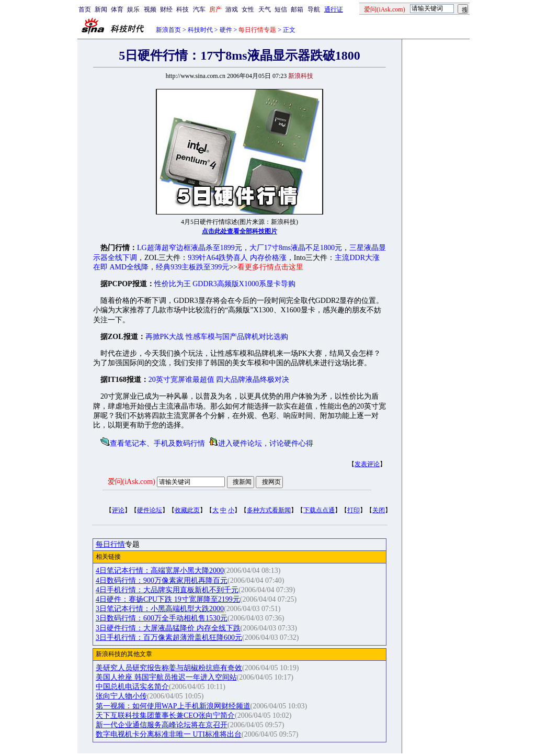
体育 (117, 9)
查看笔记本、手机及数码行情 (157, 443)
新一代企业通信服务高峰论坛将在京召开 (162, 725)
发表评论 (367, 464)
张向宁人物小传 (121, 696)
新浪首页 (168, 30)
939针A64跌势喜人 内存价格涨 (237, 258)
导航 (314, 9)
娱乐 (133, 9)
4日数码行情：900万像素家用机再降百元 (162, 580)
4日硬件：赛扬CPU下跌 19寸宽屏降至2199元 (168, 599)
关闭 (379, 510)
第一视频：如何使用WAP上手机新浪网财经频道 (173, 706)
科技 (183, 9)
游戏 (232, 9)
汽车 (199, 9)
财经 (166, 9)
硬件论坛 (150, 510)
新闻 (101, 9)
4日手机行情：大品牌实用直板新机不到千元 (167, 590)
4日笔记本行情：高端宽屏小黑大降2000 (160, 571)
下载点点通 (319, 510)
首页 (85, 9)
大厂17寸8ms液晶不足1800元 (296, 248)
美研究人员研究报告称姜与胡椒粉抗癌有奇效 (169, 668)
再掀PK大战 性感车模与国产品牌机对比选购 (217, 337)
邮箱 (297, 9)
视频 (150, 9)
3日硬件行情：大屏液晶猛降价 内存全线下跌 (168, 628)
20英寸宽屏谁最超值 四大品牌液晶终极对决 (219, 380)
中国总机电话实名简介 (132, 687)
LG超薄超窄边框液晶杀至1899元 (190, 248)
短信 (281, 9)
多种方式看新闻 (269, 510)
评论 (118, 510)
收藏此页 (187, 510)
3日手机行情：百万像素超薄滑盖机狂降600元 (169, 637)
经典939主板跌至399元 (192, 267)
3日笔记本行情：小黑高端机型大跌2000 (160, 609)
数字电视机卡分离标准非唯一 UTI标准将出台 (169, 734)
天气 (265, 9)
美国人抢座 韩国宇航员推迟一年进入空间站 (166, 677)
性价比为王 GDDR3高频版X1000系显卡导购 (225, 284)
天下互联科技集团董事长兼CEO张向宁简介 (165, 715)
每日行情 (110, 544)
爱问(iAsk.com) (132, 482)
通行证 (334, 9)
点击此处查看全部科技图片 (240, 231)
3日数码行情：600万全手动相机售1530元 (162, 618)
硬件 (226, 30)
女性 (248, 9)
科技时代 (200, 30)
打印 (354, 510)
